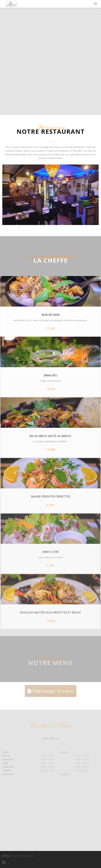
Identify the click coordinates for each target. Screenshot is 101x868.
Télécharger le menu (51, 691)
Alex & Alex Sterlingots (23, 856)
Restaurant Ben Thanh (11, 4)
